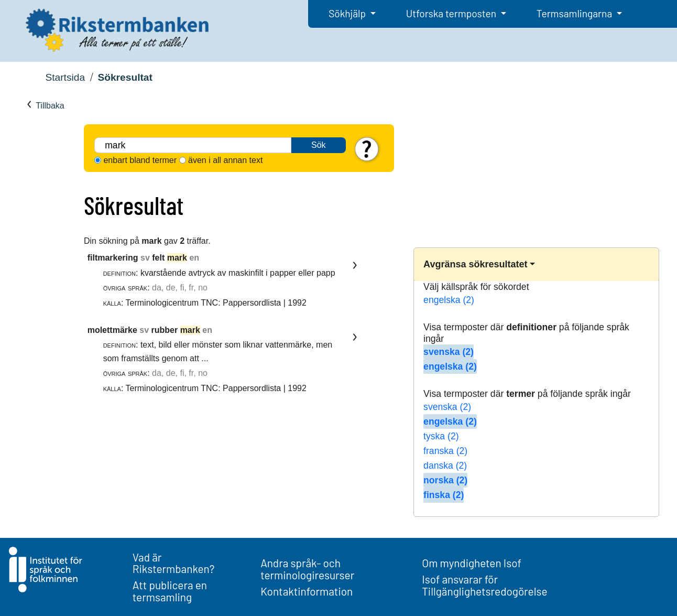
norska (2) (445, 480)
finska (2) (444, 495)
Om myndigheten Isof (471, 563)
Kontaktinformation (307, 591)
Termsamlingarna (575, 13)
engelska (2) (449, 300)
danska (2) (445, 466)
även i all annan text (225, 160)
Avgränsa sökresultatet (475, 264)
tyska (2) (441, 436)
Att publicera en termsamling (170, 591)
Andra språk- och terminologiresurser (307, 569)
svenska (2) (449, 352)
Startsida (65, 77)
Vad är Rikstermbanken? (174, 563)
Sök (319, 145)
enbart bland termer (140, 160)
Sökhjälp (348, 13)
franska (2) (445, 451)
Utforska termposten (452, 13)
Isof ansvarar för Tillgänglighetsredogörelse (484, 585)
